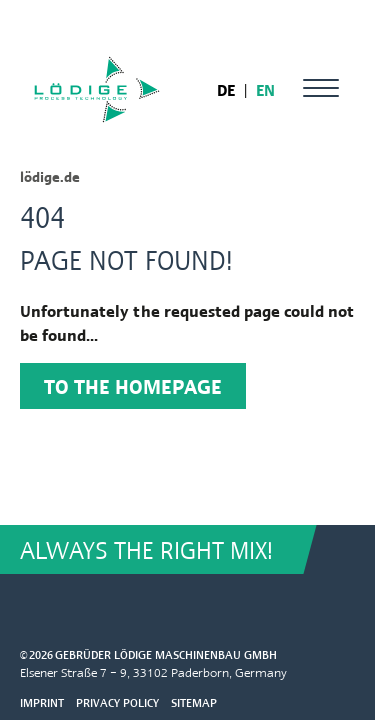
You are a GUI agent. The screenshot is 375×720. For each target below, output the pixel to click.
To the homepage (133, 385)
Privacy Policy (117, 702)
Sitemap (194, 702)
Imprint (42, 702)
